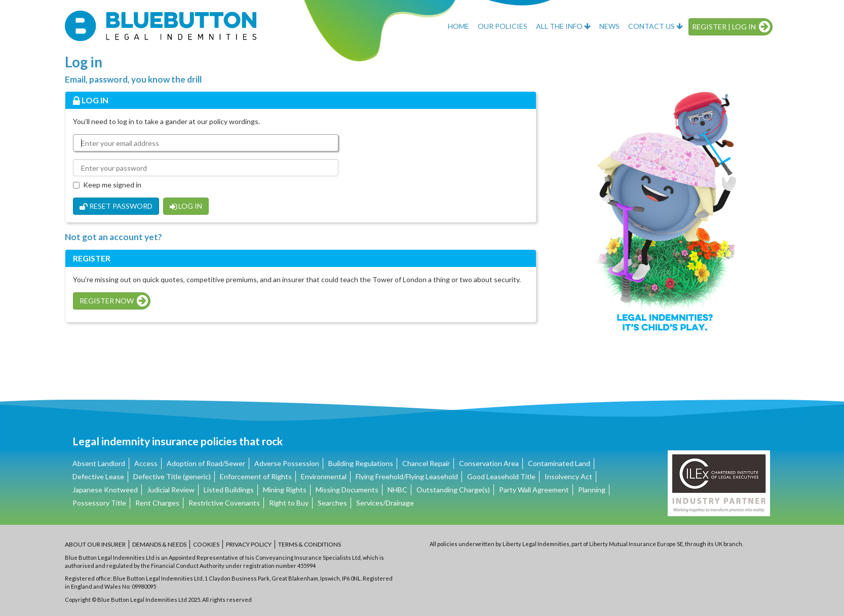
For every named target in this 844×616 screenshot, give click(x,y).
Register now (114, 301)
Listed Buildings (229, 490)
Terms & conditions (310, 544)
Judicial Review (171, 490)
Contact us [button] (656, 26)
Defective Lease (98, 476)
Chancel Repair (426, 463)
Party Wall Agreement (534, 490)
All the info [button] (563, 26)
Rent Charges (157, 503)
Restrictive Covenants (224, 503)
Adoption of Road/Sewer (206, 463)
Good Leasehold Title (501, 476)
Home (458, 26)
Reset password (116, 206)
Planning (592, 490)
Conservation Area (489, 463)
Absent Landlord (99, 463)
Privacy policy (249, 544)
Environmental (324, 476)
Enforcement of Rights (256, 476)
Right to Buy (289, 503)
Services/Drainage (385, 503)
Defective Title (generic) (172, 476)
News (609, 26)
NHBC (397, 490)
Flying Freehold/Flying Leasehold (407, 476)
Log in (186, 206)
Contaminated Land (559, 463)
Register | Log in (731, 27)
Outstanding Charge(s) (453, 490)
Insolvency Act (568, 476)
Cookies (206, 544)
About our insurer (95, 544)
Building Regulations (361, 463)
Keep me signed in (107, 185)
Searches (332, 503)
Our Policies (503, 26)
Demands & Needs (159, 544)
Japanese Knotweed (105, 490)
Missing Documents (347, 490)
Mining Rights (285, 490)
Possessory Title (99, 503)
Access (146, 463)
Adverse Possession (287, 463)
